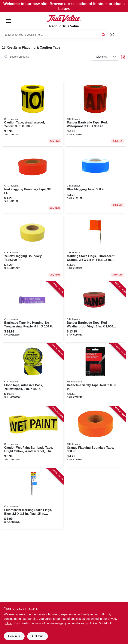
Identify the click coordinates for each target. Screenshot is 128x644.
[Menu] (9, 21)
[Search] (104, 34)
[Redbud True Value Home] (64, 18)
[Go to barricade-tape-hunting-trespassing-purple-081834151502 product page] (33, 312)
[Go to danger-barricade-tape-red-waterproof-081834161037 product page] (95, 114)
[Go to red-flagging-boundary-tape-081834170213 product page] (33, 180)
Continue (14, 636)
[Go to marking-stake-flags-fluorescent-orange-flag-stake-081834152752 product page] (95, 247)
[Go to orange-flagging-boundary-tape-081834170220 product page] (95, 437)
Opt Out (37, 636)
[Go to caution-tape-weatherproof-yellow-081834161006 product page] (33, 114)
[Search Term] (55, 35)
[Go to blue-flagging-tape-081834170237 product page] (95, 180)
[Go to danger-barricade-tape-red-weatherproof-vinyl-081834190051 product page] (95, 312)
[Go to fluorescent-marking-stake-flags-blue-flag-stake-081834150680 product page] (33, 499)
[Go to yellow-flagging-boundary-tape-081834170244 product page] (33, 247)
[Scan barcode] (112, 35)
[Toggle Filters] (123, 57)
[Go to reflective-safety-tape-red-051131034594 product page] (95, 374)
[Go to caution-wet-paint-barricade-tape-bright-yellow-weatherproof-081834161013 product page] (33, 437)
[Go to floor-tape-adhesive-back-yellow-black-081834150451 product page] (33, 374)
